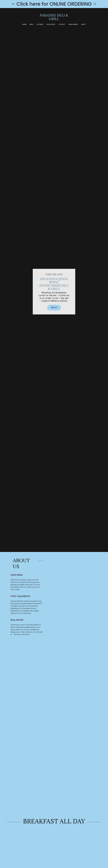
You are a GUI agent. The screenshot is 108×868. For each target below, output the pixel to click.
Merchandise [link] (73, 24)
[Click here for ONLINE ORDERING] (54, 4)
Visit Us (54, 307)
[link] (54, 19)
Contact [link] (62, 24)
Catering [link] (40, 24)
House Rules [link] (51, 24)
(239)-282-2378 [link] (54, 275)
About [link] (84, 24)
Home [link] (24, 24)
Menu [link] (31, 24)
